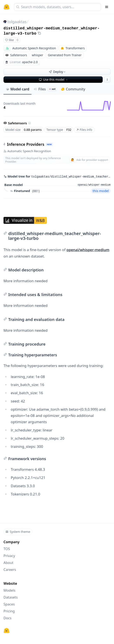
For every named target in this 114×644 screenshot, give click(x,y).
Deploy (58, 72)
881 (36, 191)
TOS (7, 549)
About (8, 563)
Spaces (9, 604)
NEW (49, 144)
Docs (7, 618)
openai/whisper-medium (88, 250)
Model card (17, 89)
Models (9, 590)
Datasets (11, 597)
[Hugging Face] (7, 631)
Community (73, 89)
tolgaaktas (17, 22)
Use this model (54, 79)
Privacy (9, 556)
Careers (10, 570)
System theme (18, 532)
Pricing (9, 611)
